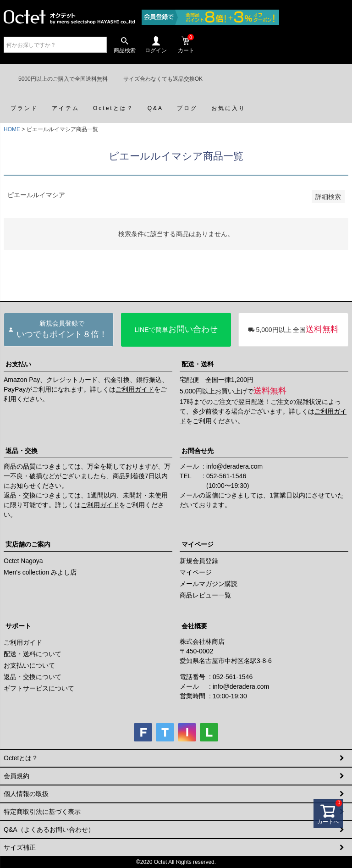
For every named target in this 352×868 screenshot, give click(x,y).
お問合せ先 (198, 451)
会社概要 (194, 626)
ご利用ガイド (135, 389)
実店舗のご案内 (28, 544)
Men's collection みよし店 (40, 572)
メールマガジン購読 (209, 584)
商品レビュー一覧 (205, 595)
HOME (12, 129)
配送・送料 (198, 364)
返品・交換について (33, 677)
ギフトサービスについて (39, 688)
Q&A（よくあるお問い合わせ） (49, 829)
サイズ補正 (20, 847)
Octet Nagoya (23, 561)
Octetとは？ (21, 758)
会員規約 (16, 776)
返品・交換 (22, 451)
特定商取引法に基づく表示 (42, 812)
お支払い (18, 364)
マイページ (198, 544)
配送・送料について (33, 654)
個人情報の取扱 (26, 794)
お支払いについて (29, 665)
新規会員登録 (199, 561)
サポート (18, 626)
